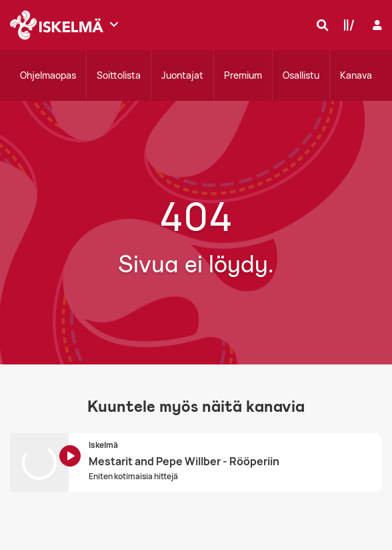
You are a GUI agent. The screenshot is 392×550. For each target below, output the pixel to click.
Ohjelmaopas (48, 75)
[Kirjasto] (346, 25)
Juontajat (182, 75)
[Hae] (319, 25)
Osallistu (301, 75)
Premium (243, 75)
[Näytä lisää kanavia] (114, 24)
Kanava (356, 75)
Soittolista (119, 75)
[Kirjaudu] (376, 25)
